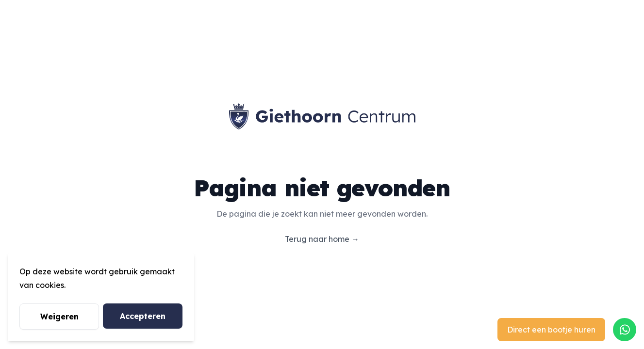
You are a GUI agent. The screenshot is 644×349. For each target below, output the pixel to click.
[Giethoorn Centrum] (322, 117)
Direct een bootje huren (551, 330)
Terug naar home (322, 239)
